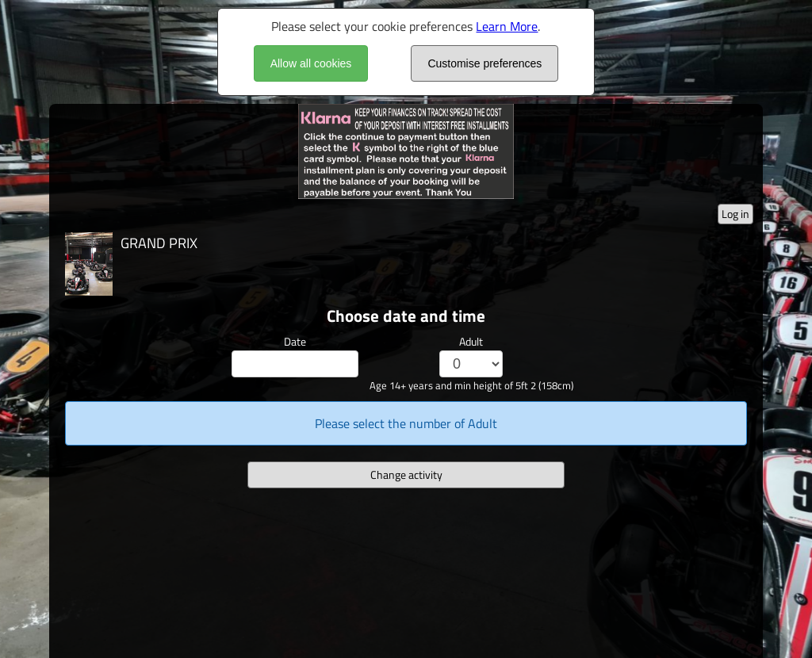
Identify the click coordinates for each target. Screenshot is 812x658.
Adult (471, 341)
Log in (735, 214)
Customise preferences (485, 63)
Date (295, 341)
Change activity (406, 474)
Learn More (507, 26)
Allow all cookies (311, 63)
